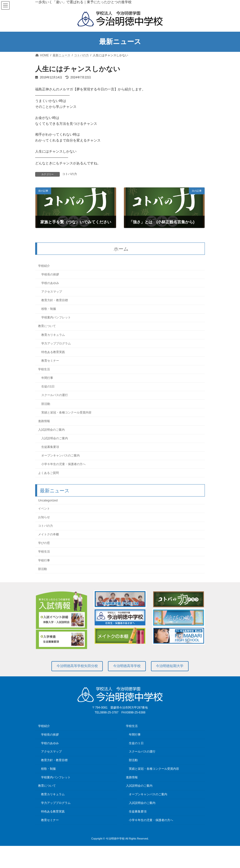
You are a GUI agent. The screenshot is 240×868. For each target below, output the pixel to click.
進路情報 (44, 421)
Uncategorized (48, 500)
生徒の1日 (48, 387)
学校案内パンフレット (56, 318)
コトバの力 (70, 174)
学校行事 (44, 560)
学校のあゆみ (50, 283)
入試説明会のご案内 (51, 430)
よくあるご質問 (48, 473)
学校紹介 (44, 266)
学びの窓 (44, 543)
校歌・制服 (49, 309)
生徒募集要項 (50, 447)
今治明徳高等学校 (127, 666)
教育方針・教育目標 (55, 300)
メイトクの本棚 (48, 534)
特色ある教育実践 (53, 352)
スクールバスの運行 (55, 395)
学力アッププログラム (56, 343)
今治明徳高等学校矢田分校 (77, 666)
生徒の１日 (136, 743)
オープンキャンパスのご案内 (60, 456)
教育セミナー (50, 361)
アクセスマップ (52, 292)
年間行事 (47, 378)
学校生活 (44, 369)
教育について (47, 326)
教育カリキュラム (53, 335)
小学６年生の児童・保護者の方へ (63, 464)
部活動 (46, 404)
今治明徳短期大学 (170, 666)
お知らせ (44, 517)
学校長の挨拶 (50, 274)
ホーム (121, 249)
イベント (44, 509)
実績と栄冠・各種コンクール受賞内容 (66, 413)
